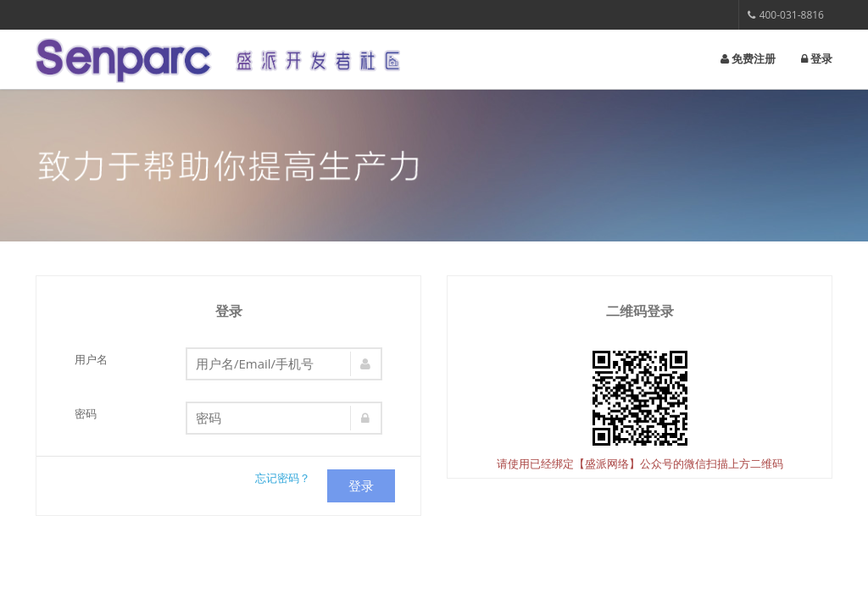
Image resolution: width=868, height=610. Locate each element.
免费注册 (748, 59)
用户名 (91, 359)
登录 (817, 59)
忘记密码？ (283, 478)
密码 (86, 413)
